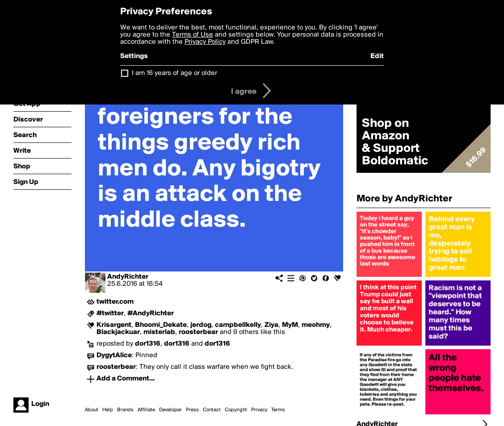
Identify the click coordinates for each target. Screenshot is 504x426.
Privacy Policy (205, 42)
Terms (278, 410)
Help (108, 410)
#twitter (110, 313)
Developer (170, 410)
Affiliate (146, 410)
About (92, 410)
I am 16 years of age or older (174, 73)
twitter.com (115, 302)
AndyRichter (128, 277)
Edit (377, 56)
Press (192, 410)
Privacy (259, 410)
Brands (125, 410)
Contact (212, 410)
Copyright (236, 410)
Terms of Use (193, 35)
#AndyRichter (151, 313)
